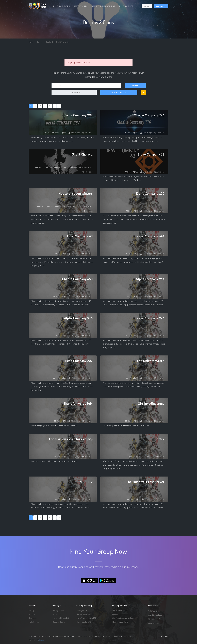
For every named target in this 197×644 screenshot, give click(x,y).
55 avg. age (73, 499)
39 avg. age (145, 133)
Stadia (50, 167)
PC (44, 133)
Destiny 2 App (127, 5)
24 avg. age (145, 421)
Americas (87, 133)
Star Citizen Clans (156, 619)
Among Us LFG (83, 611)
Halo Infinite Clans (120, 623)
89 (62, 133)
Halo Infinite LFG (84, 623)
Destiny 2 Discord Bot (104, 5)
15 (134, 378)
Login (147, 5)
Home (31, 42)
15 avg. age (73, 254)
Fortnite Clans (154, 623)
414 (87, 167)
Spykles (42, 640)
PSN (60, 167)
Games (40, 42)
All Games (161, 5)
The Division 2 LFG (85, 615)
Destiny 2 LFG (81, 5)
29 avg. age (73, 421)
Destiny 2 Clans (62, 5)
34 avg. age (73, 133)
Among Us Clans (119, 615)
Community (33, 619)
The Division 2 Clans (121, 611)
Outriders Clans (155, 615)
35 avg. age (73, 336)
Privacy (32, 611)
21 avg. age (147, 457)
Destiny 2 (51, 42)
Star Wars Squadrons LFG (88, 619)
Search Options (74, 93)
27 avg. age (145, 378)
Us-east (88, 211)
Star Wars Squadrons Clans (124, 619)
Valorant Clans (154, 611)
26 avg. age (73, 172)
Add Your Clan (119, 93)
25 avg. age (84, 206)
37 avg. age (145, 172)
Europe (160, 457)
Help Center (34, 623)
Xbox (53, 133)
